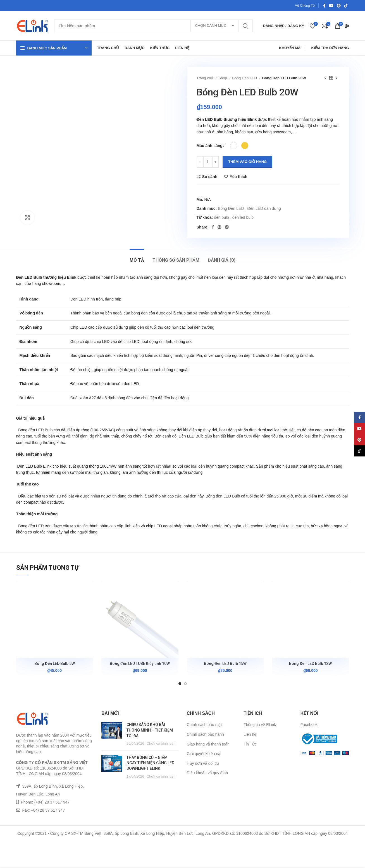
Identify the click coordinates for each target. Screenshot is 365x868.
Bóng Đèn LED (245, 78)
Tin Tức (250, 744)
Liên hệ (250, 734)
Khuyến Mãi (290, 48)
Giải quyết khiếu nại (204, 754)
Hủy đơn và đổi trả (203, 763)
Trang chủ (206, 78)
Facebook (309, 725)
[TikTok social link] (346, 6)
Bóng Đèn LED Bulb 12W (310, 663)
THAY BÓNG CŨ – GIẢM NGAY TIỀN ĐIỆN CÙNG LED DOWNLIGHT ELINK (150, 763)
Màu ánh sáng (210, 146)
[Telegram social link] (227, 227)
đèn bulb (221, 217)
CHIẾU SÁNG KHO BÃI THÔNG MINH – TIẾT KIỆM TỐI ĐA (150, 730)
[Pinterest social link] (339, 6)
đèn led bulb (243, 217)
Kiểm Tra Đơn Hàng (330, 48)
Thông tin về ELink (260, 725)
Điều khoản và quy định (207, 773)
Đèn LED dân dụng (264, 208)
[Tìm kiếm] (154, 26)
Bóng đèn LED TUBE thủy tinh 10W (140, 663)
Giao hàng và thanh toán (208, 744)
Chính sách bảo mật (204, 725)
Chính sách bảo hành (205, 734)
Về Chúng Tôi (305, 6)
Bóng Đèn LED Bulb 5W (55, 663)
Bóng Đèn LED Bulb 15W (225, 663)
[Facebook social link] (324, 6)
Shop (223, 78)
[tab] (137, 257)
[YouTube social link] (331, 6)
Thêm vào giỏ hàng (247, 162)
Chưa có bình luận (161, 744)
